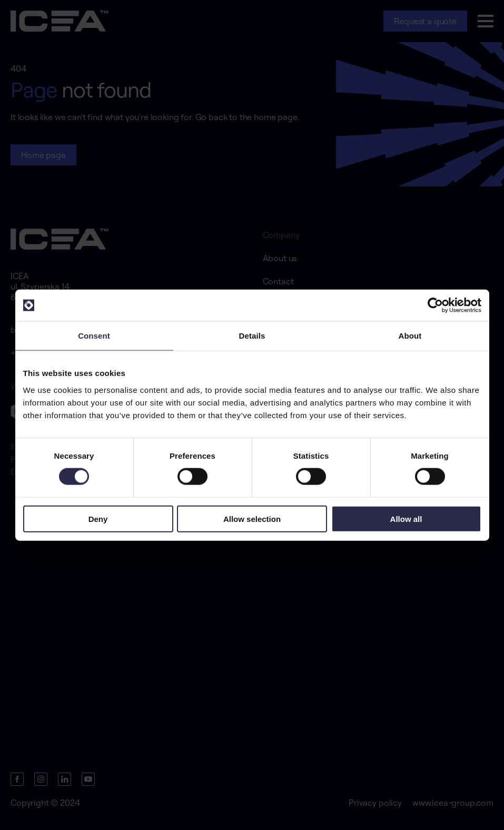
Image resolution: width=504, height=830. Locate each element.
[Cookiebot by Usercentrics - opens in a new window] (435, 305)
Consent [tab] (94, 336)
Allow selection (252, 518)
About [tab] (410, 336)
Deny (98, 518)
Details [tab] (252, 336)
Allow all (406, 518)
